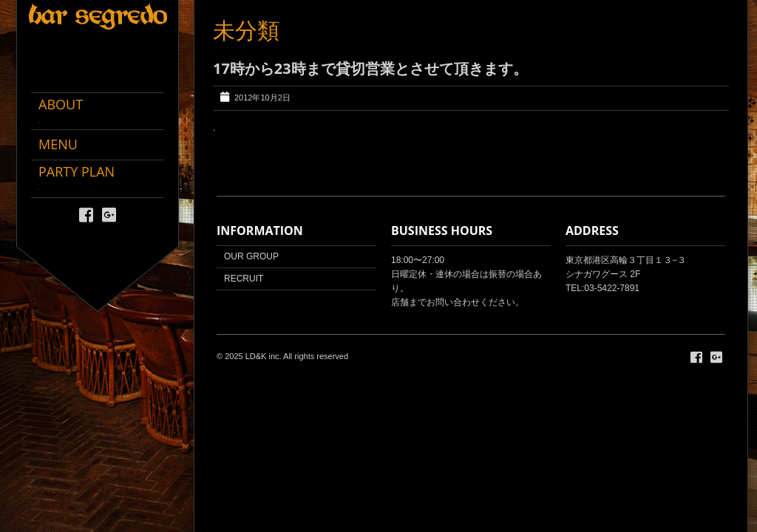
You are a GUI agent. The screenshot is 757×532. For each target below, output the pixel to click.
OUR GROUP (251, 256)
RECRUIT (244, 279)
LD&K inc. (264, 356)
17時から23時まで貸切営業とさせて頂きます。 (370, 68)
